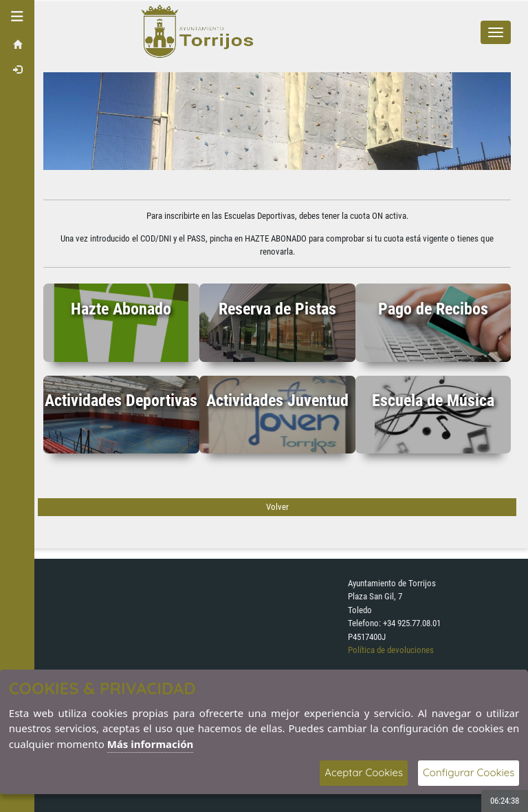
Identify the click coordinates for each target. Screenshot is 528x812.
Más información (151, 744)
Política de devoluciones (391, 650)
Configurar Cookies (469, 772)
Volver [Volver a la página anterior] (277, 507)
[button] (17, 17)
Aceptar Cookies (364, 772)
